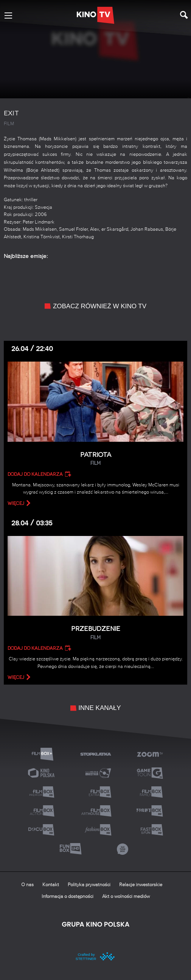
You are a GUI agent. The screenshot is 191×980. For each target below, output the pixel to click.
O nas (27, 885)
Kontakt (51, 885)
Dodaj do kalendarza (35, 474)
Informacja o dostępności (68, 897)
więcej (16, 503)
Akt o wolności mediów (126, 897)
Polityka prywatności (89, 885)
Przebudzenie (95, 633)
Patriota (95, 459)
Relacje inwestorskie (141, 885)
